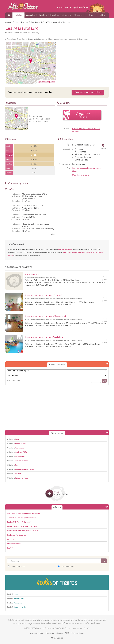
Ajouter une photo (46, 82)
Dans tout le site (66, 567)
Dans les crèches (16, 567)
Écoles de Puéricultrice (17, 535)
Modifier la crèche (81, 175)
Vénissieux (81, 252)
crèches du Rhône (65, 249)
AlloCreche (25, 7)
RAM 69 (10, 548)
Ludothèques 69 (14, 544)
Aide (41, 633)
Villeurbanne (72, 252)
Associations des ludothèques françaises (24, 514)
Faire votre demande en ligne (88, 92)
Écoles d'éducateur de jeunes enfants (23, 531)
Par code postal (14, 381)
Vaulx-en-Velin (92, 252)
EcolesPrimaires (57, 582)
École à (13, 594)
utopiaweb (57, 638)
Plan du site (50, 633)
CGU (67, 633)
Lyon (64, 252)
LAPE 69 (11, 539)
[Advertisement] (83, 63)
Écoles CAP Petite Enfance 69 (19, 522)
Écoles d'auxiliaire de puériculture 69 (22, 526)
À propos (34, 633)
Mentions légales (77, 633)
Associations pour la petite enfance (22, 518)
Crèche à (13, 439)
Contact (60, 633)
